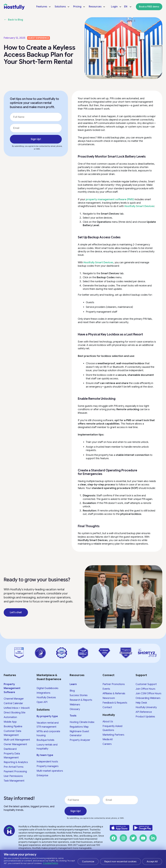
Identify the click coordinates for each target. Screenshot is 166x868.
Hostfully (109, 715)
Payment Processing (15, 772)
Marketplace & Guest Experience (49, 677)
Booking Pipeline (13, 726)
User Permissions (13, 776)
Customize (88, 862)
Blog (72, 691)
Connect (108, 675)
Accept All (152, 862)
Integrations (43, 693)
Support (141, 675)
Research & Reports (81, 700)
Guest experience (39, 38)
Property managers (48, 766)
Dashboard (10, 749)
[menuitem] (44, 7)
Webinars (75, 705)
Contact (107, 707)
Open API (42, 702)
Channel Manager (14, 699)
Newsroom (109, 698)
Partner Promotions (114, 684)
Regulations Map (79, 727)
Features (10, 675)
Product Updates (145, 717)
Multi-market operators (50, 771)
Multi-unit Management (17, 740)
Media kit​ (108, 739)
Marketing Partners (113, 735)
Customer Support (146, 684)
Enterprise (42, 776)
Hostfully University (146, 707)
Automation (10, 717)
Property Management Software (12, 688)
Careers (107, 744)
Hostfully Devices (46, 698)
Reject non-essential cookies (120, 862)
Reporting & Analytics (16, 762)
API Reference (144, 712)
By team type (45, 755)
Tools (73, 716)
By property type (47, 716)
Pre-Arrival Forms (14, 767)
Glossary (75, 709)
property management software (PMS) (110, 199)
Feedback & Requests (115, 703)
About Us (108, 722)
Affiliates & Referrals (114, 694)
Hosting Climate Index (82, 722)
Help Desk (141, 703)
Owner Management (15, 744)
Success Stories (79, 695)
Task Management (14, 781)
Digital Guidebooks (47, 688)
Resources (77, 675)
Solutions (43, 710)
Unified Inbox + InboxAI (17, 708)
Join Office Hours (145, 689)
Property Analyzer (80, 740)
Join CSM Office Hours (148, 694)
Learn (73, 684)
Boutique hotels (45, 740)
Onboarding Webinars (148, 698)
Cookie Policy (51, 863)
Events (106, 689)
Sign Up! (36, 139)
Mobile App (10, 722)
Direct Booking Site (15, 713)
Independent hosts (47, 762)
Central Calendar (13, 703)
